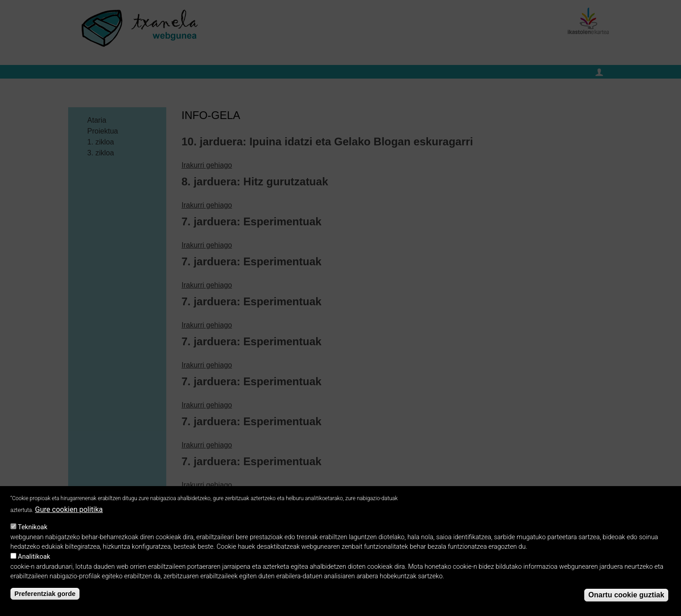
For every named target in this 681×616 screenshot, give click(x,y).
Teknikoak (32, 533)
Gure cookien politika (69, 515)
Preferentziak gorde (45, 599)
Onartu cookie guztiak (626, 600)
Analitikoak (34, 562)
